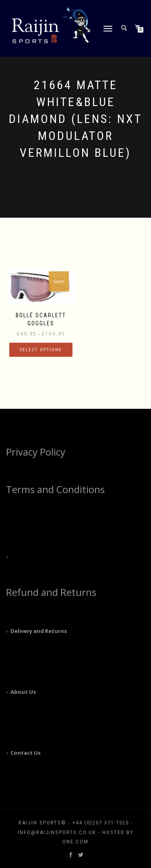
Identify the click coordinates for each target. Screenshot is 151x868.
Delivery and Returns (39, 631)
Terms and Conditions (55, 489)
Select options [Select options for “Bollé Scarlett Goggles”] (41, 350)
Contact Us (26, 753)
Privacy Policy (36, 452)
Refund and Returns (51, 592)
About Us (23, 692)
